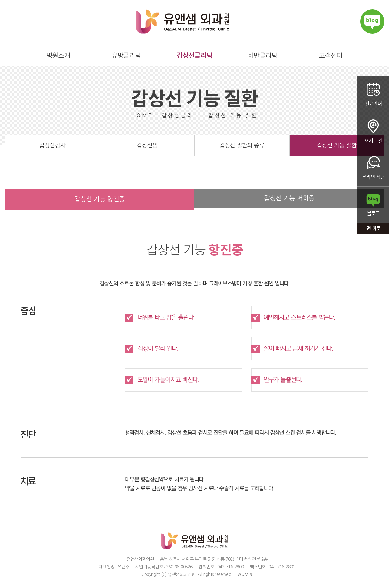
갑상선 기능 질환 (337, 145)
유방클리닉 (126, 56)
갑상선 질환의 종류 (242, 145)
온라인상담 (373, 168)
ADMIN (245, 574)
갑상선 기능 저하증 (289, 198)
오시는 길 (373, 131)
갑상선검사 (52, 145)
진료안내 (373, 94)
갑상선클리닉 (194, 56)
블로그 (373, 205)
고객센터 (331, 56)
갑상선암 (147, 145)
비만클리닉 (263, 56)
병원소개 (58, 56)
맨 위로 (373, 229)
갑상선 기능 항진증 (100, 199)
